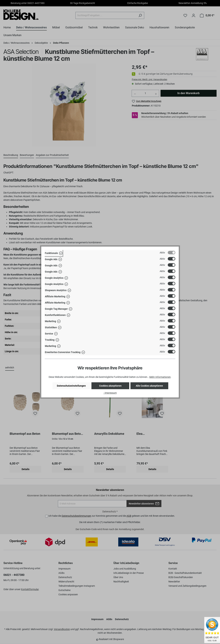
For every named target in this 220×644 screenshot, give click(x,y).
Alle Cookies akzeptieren (149, 386)
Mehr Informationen (160, 377)
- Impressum (110, 393)
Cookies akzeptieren (110, 386)
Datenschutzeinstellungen (71, 386)
